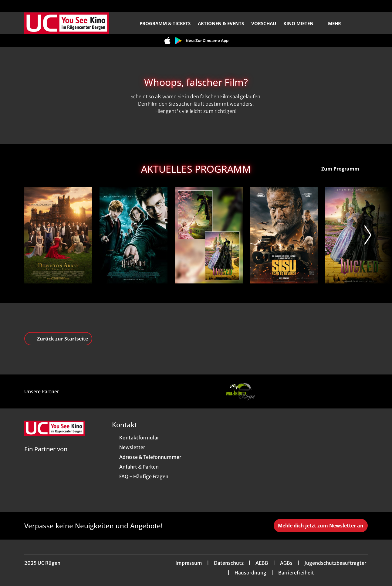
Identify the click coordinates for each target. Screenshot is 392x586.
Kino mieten (302, 23)
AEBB (262, 563)
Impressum (189, 563)
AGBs (286, 563)
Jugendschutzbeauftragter (335, 563)
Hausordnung (250, 573)
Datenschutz (229, 563)
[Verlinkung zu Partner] (240, 391)
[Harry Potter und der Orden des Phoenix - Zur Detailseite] (133, 235)
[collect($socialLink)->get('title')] (11, 6)
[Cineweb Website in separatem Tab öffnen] (46, 457)
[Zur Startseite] (67, 23)
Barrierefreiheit (296, 573)
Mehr (338, 23)
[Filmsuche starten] (362, 23)
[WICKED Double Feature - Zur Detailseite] (209, 235)
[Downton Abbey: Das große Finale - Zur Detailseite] (58, 235)
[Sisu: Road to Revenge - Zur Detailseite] (284, 235)
